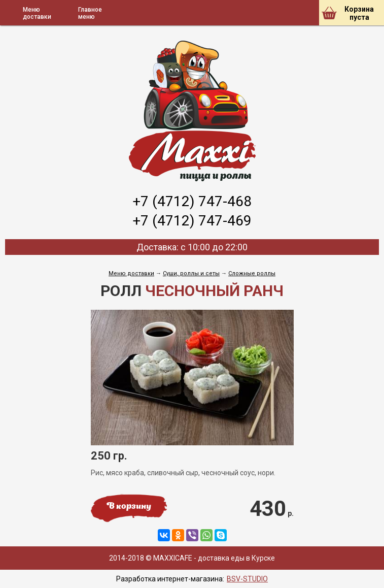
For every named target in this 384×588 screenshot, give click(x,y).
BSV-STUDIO (247, 579)
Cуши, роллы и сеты (191, 273)
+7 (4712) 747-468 (192, 201)
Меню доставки (131, 273)
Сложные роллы (252, 273)
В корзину (129, 507)
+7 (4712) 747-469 (192, 221)
